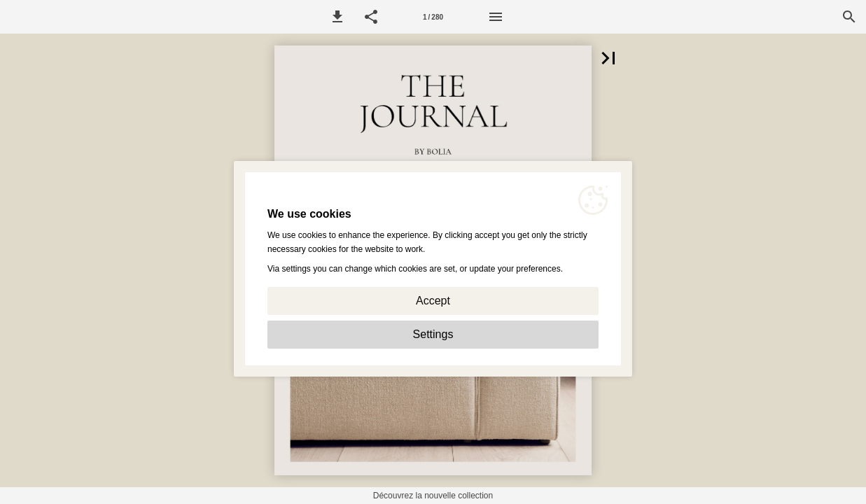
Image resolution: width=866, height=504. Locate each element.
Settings (433, 334)
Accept (433, 301)
